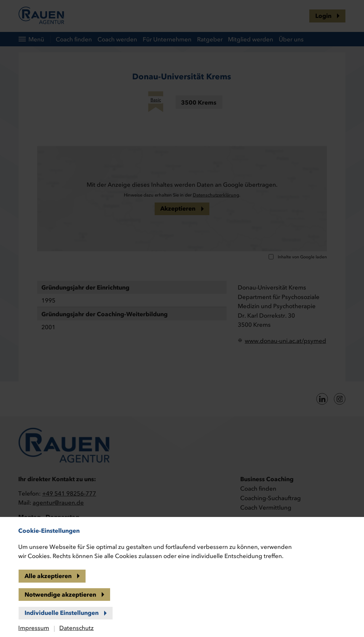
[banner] (182, 318)
